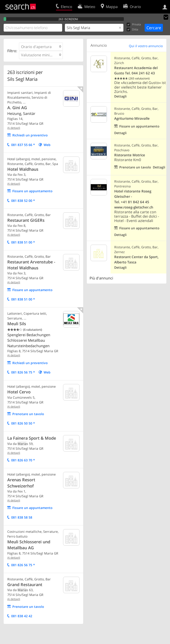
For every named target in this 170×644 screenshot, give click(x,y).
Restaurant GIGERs (26, 220)
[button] (41, 47)
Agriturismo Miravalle (132, 118)
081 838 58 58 (22, 517)
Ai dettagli (14, 128)
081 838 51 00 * (23, 242)
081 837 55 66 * (23, 145)
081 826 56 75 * (23, 372)
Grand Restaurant (25, 584)
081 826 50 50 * (23, 423)
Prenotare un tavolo (28, 414)
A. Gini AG (17, 108)
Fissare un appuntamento (32, 191)
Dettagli (120, 96)
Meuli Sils (17, 324)
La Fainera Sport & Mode (32, 438)
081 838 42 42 (22, 616)
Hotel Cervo (19, 392)
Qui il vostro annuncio (146, 46)
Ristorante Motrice (130, 155)
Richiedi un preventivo (30, 135)
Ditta (132, 30)
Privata (134, 25)
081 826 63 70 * (23, 460)
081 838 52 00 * (23, 201)
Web (47, 145)
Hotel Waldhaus (23, 169)
